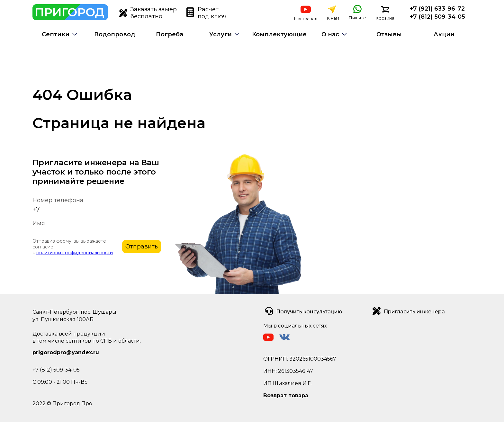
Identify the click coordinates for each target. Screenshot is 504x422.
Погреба (170, 34)
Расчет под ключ (207, 13)
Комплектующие (279, 34)
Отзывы (389, 34)
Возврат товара (286, 395)
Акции (444, 34)
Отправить (142, 247)
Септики (56, 34)
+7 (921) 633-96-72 (437, 9)
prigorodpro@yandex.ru (66, 352)
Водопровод (115, 34)
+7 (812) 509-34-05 (437, 17)
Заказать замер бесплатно (148, 13)
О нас (330, 34)
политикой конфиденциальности (75, 253)
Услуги (221, 34)
